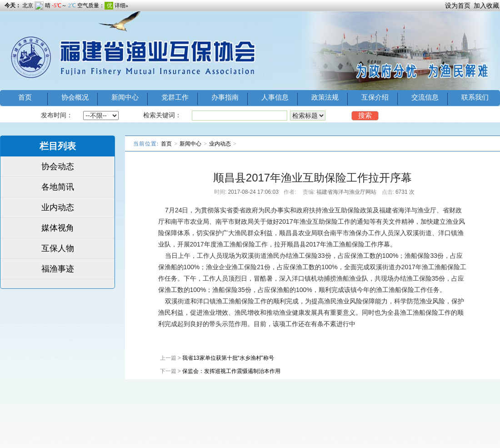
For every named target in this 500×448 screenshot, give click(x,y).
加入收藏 (486, 5)
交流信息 (425, 97)
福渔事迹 (58, 269)
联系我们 (475, 97)
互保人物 (58, 248)
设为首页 (458, 5)
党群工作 (175, 97)
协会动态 (58, 166)
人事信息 (275, 97)
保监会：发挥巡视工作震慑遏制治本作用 (231, 371)
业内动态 (58, 207)
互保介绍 (375, 97)
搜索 (365, 115)
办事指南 (225, 97)
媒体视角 (58, 228)
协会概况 (75, 97)
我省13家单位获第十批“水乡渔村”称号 (228, 358)
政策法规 (325, 97)
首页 (25, 97)
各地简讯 (58, 187)
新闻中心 (125, 97)
